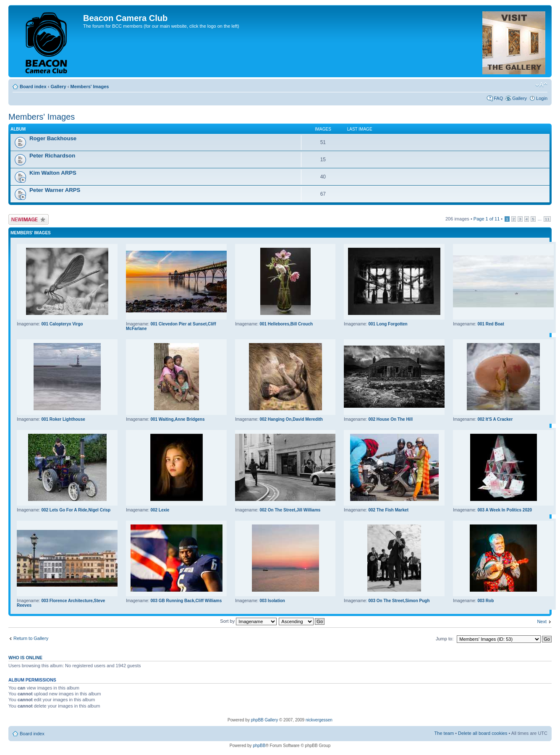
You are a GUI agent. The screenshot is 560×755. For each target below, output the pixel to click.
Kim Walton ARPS (53, 173)
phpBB (259, 746)
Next (542, 621)
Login (542, 98)
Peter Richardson (52, 156)
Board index (33, 87)
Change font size (541, 85)
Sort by (248, 621)
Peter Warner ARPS (55, 190)
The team (444, 733)
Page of (487, 219)
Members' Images (89, 87)
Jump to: (445, 639)
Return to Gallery (31, 638)
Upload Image (29, 219)
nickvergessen (319, 720)
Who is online (25, 658)
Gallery (58, 87)
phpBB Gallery (264, 720)
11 (547, 219)
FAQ (498, 98)
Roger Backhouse (53, 138)
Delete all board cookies (483, 733)
